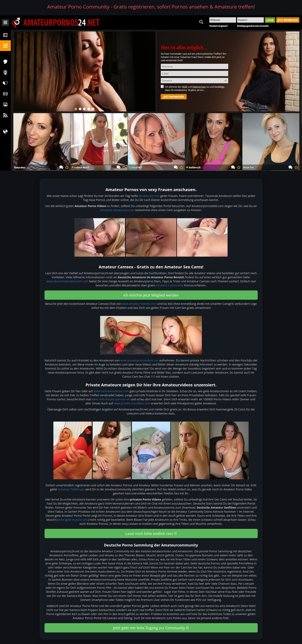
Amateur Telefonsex (72, 489)
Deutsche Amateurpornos (117, 210)
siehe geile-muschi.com (73, 520)
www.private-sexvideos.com (132, 403)
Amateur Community (170, 285)
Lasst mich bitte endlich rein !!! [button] (151, 533)
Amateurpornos (149, 196)
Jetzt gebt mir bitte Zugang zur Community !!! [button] (151, 628)
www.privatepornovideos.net (139, 360)
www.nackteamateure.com (111, 391)
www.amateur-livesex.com (139, 304)
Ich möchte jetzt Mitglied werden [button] (151, 295)
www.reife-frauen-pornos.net (111, 399)
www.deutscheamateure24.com (67, 281)
